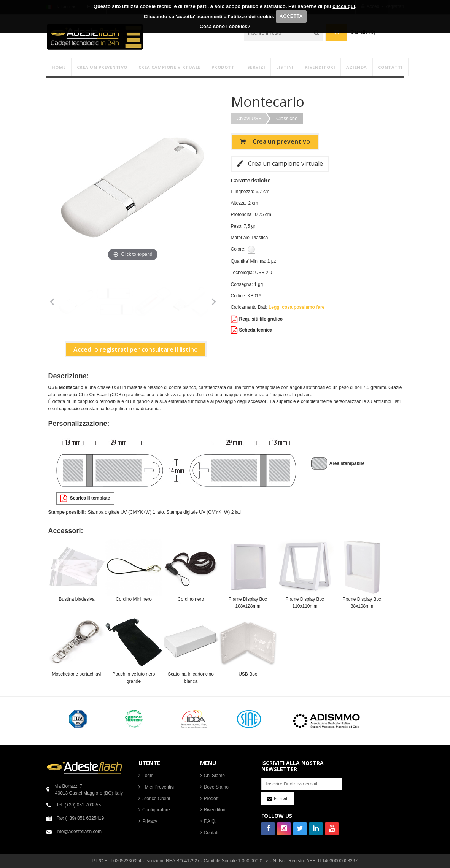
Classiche (287, 118)
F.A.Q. (210, 821)
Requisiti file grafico (257, 319)
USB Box (248, 674)
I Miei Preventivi (158, 787)
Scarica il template (85, 498)
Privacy (150, 821)
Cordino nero (191, 599)
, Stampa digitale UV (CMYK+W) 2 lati (202, 512)
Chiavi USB (249, 118)
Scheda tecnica (252, 330)
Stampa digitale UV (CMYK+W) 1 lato (126, 512)
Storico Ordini (156, 798)
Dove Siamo (216, 787)
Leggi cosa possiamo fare (297, 307)
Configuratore (156, 810)
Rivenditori (215, 810)
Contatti (212, 833)
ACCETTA (291, 16)
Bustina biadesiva (76, 599)
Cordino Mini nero (134, 599)
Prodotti (212, 798)
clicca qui (344, 6)
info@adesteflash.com (79, 832)
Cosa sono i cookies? (225, 26)
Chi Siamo (214, 776)
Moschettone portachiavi (76, 674)
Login (148, 776)
